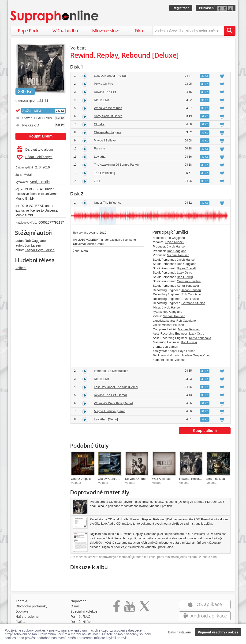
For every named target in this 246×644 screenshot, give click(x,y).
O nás (75, 607)
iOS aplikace (205, 605)
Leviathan (101, 157)
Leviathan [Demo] (106, 419)
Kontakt (21, 602)
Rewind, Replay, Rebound (197, 479)
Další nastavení (180, 632)
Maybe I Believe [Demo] (110, 411)
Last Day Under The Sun (111, 76)
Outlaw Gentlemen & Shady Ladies (122, 479)
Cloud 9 (99, 124)
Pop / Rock (28, 31)
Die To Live (101, 100)
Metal (28, 175)
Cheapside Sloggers (108, 132)
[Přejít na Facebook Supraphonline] (117, 609)
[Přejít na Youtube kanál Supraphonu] (129, 609)
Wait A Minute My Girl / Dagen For (175, 479)
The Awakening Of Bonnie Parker (116, 165)
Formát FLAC (80, 618)
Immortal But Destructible (111, 371)
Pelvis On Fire (104, 84)
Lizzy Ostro (184, 272)
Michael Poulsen (178, 255)
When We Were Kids (108, 108)
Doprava (22, 612)
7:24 (97, 181)
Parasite (100, 148)
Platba (20, 623)
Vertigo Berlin (40, 182)
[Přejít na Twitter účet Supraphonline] (144, 609)
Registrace (181, 8)
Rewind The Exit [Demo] (110, 395)
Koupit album (41, 136)
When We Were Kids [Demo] (113, 403)
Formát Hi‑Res (82, 623)
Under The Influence (108, 203)
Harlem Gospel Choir (196, 355)
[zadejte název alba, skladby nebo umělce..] (188, 31)
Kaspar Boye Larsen (40, 250)
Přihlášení (207, 8)
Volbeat (21, 268)
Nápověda (78, 602)
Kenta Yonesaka (188, 286)
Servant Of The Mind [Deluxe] (145, 479)
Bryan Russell (175, 242)
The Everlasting (104, 173)
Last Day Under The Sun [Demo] (116, 387)
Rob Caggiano (35, 241)
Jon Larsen (33, 245)
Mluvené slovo (106, 31)
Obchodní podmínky (31, 607)
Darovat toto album (35, 149)
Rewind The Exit (105, 92)
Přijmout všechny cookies (218, 632)
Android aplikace (205, 617)
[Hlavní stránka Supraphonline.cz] (55, 17)
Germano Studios (189, 281)
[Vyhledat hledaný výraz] (230, 31)
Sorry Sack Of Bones (108, 116)
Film (139, 31)
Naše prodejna (27, 618)
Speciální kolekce (84, 612)
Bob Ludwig (185, 277)
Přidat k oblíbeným (35, 157)
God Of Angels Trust (85, 479)
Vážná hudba (65, 31)
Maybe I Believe (105, 140)
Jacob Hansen (177, 246)
